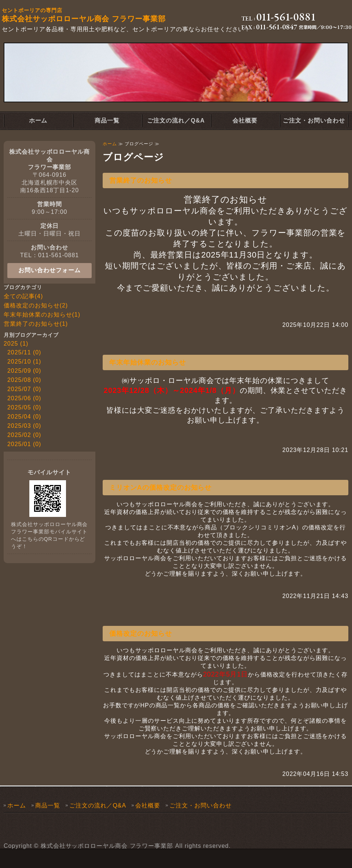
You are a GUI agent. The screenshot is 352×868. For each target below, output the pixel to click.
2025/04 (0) (24, 417)
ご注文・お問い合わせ (314, 121)
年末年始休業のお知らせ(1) (42, 315)
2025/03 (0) (24, 426)
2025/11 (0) (24, 352)
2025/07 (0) (24, 389)
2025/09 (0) (24, 371)
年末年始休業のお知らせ (148, 362)
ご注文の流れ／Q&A (176, 121)
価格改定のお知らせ (141, 634)
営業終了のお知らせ (141, 180)
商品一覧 (107, 121)
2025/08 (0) (24, 380)
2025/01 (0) (24, 444)
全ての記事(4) (23, 296)
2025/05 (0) (24, 407)
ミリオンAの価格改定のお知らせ (160, 488)
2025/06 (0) (24, 398)
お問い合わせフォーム (49, 270)
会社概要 (245, 121)
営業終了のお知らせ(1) (36, 324)
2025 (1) (16, 344)
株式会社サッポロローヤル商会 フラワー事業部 (107, 846)
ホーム (38, 121)
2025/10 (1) (24, 362)
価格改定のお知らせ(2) (36, 305)
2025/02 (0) (24, 435)
